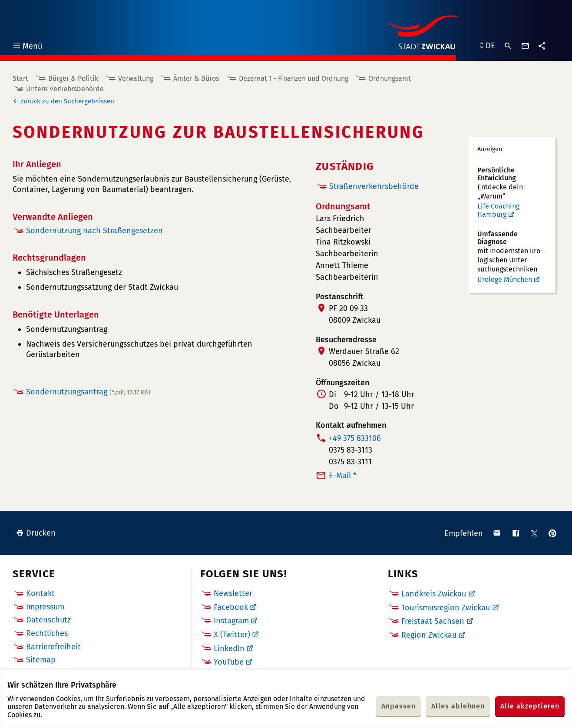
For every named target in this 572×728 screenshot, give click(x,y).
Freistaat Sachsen (433, 621)
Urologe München (505, 280)
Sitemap (41, 660)
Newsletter (233, 593)
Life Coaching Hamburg (498, 210)
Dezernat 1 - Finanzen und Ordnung (294, 78)
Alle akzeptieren (530, 706)
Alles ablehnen (458, 706)
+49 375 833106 (355, 438)
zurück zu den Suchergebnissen (67, 101)
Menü (27, 47)
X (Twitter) (232, 635)
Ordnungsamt (390, 78)
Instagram (231, 621)
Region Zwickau (429, 635)
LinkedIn (229, 649)
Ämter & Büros (196, 78)
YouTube (229, 662)
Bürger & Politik (73, 78)
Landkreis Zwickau (434, 594)
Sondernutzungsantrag (88, 392)
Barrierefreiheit (53, 647)
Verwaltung (136, 78)
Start (20, 78)
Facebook (231, 607)
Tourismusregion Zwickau (446, 608)
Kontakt (40, 593)
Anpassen (398, 706)
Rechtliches (47, 633)
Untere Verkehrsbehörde (65, 89)
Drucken (36, 533)
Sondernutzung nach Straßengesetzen (94, 231)
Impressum (45, 607)
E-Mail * (343, 476)
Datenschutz (48, 620)
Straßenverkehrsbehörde (374, 186)
